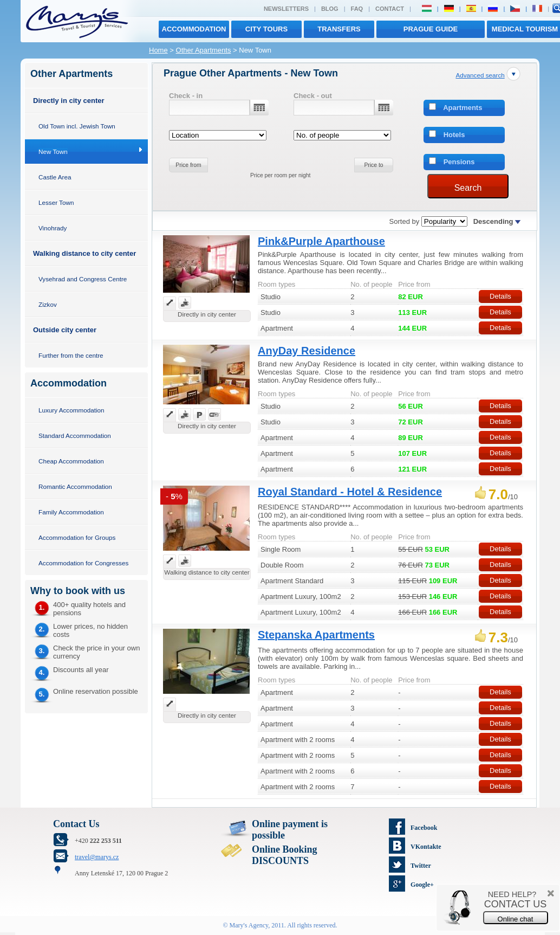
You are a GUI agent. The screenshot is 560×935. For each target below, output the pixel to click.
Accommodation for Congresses (83, 563)
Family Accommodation (71, 512)
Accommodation (194, 29)
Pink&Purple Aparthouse (321, 241)
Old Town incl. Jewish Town (77, 126)
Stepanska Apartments (316, 635)
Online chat (516, 919)
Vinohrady (53, 228)
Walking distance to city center (84, 253)
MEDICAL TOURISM (525, 29)
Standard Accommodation (75, 436)
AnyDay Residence (307, 351)
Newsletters (286, 9)
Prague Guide (431, 29)
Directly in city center (69, 101)
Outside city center (65, 330)
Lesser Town (56, 202)
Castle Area (55, 177)
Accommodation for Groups (77, 537)
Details (500, 296)
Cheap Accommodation (71, 461)
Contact (390, 9)
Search (468, 188)
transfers (339, 29)
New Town (53, 151)
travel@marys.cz (97, 857)
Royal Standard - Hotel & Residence (350, 492)
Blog (330, 9)
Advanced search (480, 75)
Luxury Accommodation (71, 410)
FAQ (357, 9)
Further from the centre (71, 355)
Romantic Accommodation (75, 486)
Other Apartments (204, 50)
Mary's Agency (249, 925)
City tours (266, 29)
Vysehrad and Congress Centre (83, 279)
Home (158, 50)
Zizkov (48, 304)
